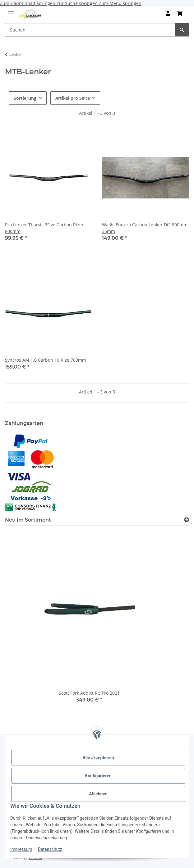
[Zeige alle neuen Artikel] (187, 520)
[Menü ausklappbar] (11, 10)
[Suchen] (90, 30)
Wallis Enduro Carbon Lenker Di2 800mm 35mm (145, 228)
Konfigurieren (98, 776)
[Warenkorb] (180, 13)
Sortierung (25, 98)
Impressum (21, 849)
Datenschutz (50, 849)
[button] (168, 13)
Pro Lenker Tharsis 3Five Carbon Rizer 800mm (44, 228)
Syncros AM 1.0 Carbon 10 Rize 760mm (46, 360)
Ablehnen (98, 794)
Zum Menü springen (120, 3)
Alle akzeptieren (98, 758)
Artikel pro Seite (73, 98)
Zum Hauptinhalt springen (28, 3)
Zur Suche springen (78, 3)
